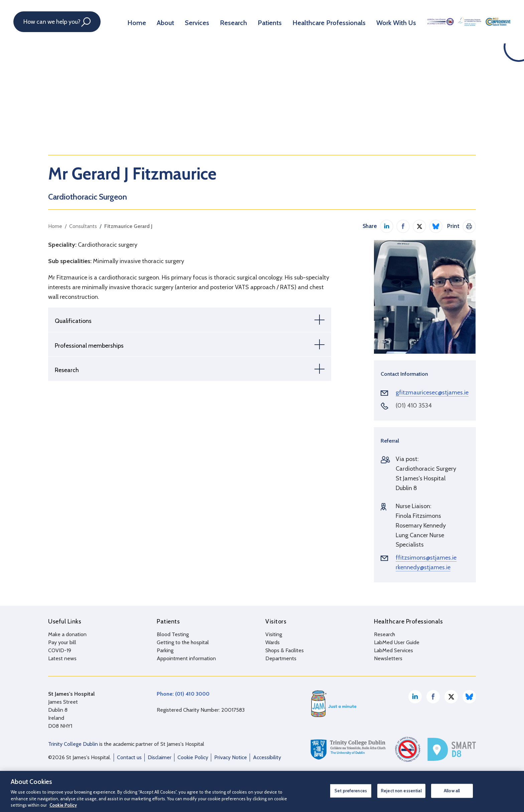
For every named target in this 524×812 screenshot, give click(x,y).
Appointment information (186, 658)
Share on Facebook (403, 226)
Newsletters (388, 658)
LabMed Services (394, 650)
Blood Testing (173, 634)
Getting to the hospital (183, 642)
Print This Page (469, 226)
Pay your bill (62, 642)
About (162, 21)
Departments (281, 658)
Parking (165, 650)
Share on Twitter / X (419, 226)
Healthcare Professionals (312, 21)
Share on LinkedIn (387, 226)
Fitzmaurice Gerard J (128, 226)
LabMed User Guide (397, 642)
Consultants (83, 226)
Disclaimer (160, 757)
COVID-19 (60, 650)
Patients (258, 21)
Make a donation (67, 634)
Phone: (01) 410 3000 (183, 694)
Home (135, 21)
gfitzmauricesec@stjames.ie (432, 392)
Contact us (129, 757)
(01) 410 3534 (414, 405)
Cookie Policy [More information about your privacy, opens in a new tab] (63, 805)
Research (225, 21)
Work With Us (373, 21)
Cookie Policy (193, 757)
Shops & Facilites (285, 650)
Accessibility (267, 757)
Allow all (452, 791)
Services (191, 21)
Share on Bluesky (436, 226)
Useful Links (65, 621)
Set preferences (351, 791)
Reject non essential (401, 791)
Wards (273, 642)
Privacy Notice (231, 757)
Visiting (274, 634)
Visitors (276, 621)
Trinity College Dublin (73, 744)
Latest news (62, 658)
